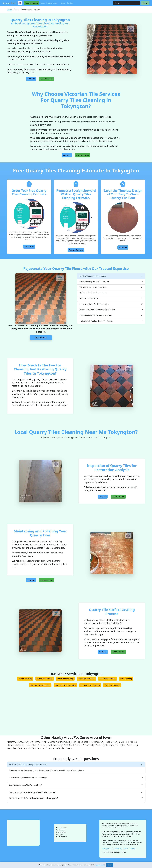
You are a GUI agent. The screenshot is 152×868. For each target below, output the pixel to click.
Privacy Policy (107, 849)
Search (145, 3)
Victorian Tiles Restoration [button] (65, 685)
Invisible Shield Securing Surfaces (93, 287)
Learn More (41, 338)
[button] (31, 3)
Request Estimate (76, 250)
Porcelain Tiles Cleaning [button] (90, 685)
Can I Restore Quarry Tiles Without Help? (25, 785)
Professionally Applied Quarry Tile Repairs (96, 321)
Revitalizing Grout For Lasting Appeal (94, 304)
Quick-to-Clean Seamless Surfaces (93, 293)
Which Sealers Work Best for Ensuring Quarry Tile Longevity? (33, 798)
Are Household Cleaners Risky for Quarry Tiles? (28, 764)
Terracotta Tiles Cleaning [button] (40, 685)
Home (42, 3)
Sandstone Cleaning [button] (108, 679)
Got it (110, 865)
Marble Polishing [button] (25, 679)
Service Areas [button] (52, 3)
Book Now (123, 247)
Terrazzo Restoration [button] (86, 679)
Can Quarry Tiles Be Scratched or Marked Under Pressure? (32, 792)
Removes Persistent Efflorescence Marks (96, 315)
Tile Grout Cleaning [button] (112, 685)
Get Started (29, 247)
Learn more (100, 865)
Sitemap (133, 849)
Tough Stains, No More (89, 298)
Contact (70, 3)
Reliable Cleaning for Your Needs (93, 276)
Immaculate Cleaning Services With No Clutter (98, 310)
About (63, 3)
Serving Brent (9, 3)
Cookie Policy (118, 849)
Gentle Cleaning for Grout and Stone (94, 282)
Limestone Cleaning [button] (65, 679)
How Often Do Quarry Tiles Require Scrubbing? (28, 778)
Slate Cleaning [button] (126, 679)
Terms (126, 849)
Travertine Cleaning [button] (45, 679)
